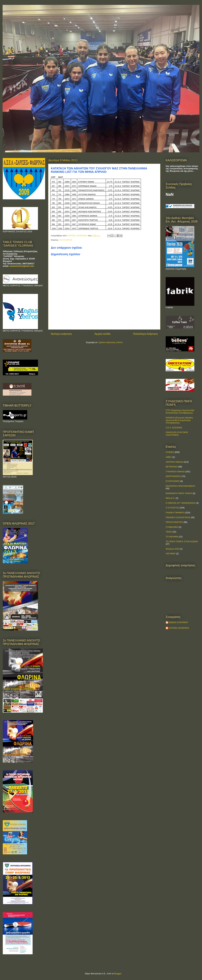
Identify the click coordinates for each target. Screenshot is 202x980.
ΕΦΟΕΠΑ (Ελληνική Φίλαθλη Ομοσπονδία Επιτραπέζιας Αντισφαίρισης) (179, 420)
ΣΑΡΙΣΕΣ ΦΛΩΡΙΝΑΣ (179, 628)
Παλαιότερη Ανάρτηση (145, 334)
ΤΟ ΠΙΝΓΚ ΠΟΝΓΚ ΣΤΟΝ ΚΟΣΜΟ (182, 542)
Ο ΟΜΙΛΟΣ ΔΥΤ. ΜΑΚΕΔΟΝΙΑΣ (181, 503)
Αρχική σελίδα (102, 334)
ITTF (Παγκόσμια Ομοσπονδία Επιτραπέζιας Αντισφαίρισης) (180, 412)
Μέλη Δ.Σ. (170, 498)
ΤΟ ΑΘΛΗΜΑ (172, 537)
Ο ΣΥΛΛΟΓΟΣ (66, 240)
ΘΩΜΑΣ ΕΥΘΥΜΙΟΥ (179, 622)
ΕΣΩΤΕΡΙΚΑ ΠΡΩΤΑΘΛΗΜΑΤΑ (180, 486)
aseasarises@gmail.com (22, 266)
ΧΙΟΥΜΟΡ (171, 554)
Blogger (118, 974)
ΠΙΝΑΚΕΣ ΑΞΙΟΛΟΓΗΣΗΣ (178, 517)
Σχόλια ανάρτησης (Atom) (111, 342)
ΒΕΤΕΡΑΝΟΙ (172, 467)
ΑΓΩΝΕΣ (170, 452)
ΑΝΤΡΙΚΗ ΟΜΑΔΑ (174, 462)
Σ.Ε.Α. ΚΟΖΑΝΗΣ (174, 428)
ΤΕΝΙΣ (169, 532)
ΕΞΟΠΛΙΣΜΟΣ (173, 481)
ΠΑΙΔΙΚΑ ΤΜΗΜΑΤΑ (175, 513)
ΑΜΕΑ (169, 457)
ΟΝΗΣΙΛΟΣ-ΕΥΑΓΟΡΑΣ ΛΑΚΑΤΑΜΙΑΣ (177, 434)
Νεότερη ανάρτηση (61, 334)
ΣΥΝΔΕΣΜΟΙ (172, 527)
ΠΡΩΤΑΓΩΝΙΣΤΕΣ (174, 522)
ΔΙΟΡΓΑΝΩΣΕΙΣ (173, 476)
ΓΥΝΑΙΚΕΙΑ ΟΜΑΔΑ (175, 472)
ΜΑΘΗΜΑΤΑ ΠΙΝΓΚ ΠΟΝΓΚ (179, 493)
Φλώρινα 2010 (173, 549)
